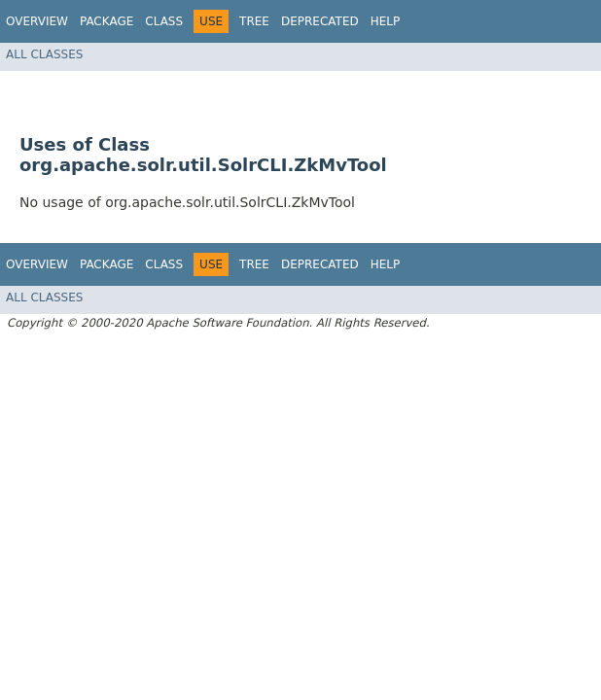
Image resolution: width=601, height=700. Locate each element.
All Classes (44, 54)
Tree (254, 21)
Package (106, 21)
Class (164, 21)
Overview (37, 21)
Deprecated (320, 21)
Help (386, 21)
